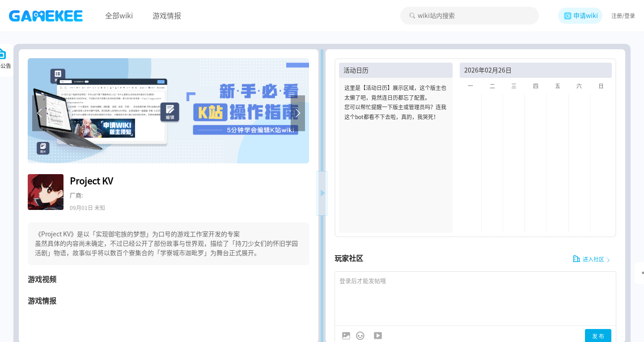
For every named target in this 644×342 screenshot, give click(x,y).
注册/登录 (623, 16)
